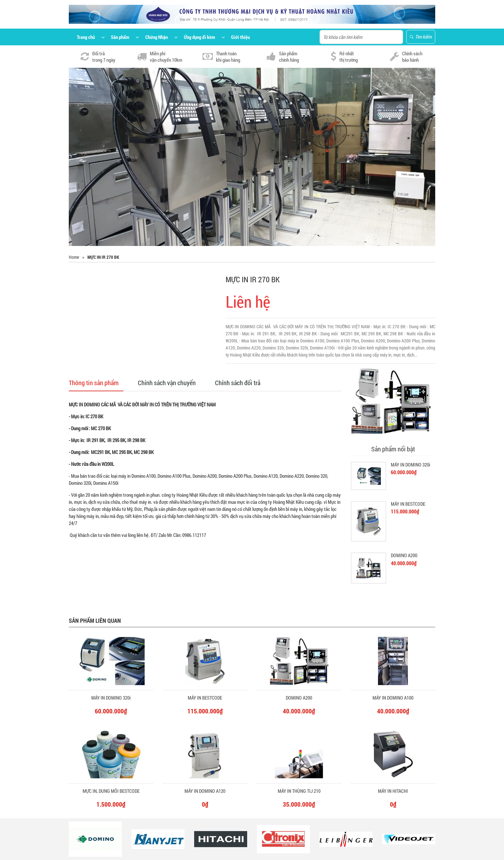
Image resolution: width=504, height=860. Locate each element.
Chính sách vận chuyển (167, 383)
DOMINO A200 (404, 555)
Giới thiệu (240, 37)
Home (74, 257)
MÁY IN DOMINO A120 (205, 791)
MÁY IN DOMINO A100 (393, 698)
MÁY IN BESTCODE (408, 504)
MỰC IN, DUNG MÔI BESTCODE (111, 791)
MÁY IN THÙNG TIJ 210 (299, 791)
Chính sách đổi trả (238, 383)
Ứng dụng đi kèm (199, 37)
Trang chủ (86, 37)
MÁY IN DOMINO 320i (410, 465)
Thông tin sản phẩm (94, 383)
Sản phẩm (120, 37)
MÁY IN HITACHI (393, 791)
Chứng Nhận (157, 37)
